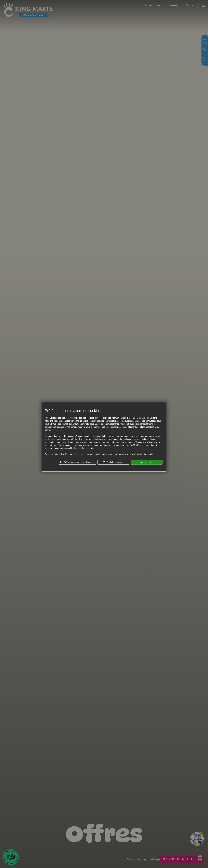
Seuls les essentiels (113, 462)
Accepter (147, 462)
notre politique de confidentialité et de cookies (135, 454)
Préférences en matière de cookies (77, 462)
